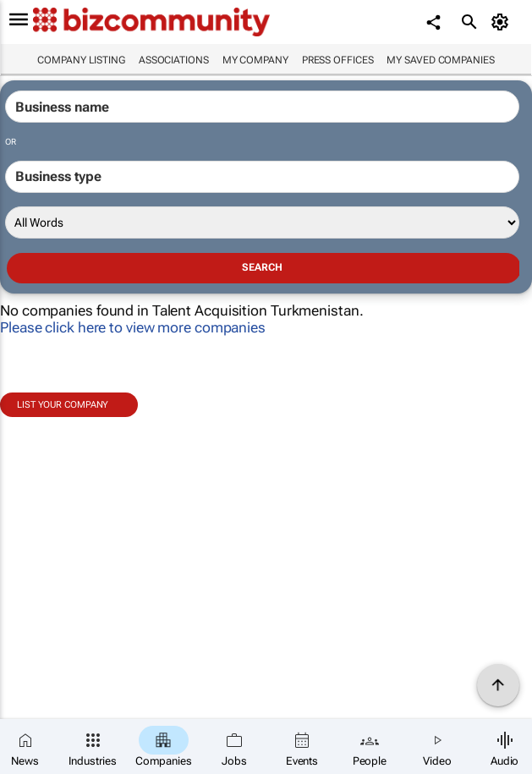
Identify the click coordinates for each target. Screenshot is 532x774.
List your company (63, 405)
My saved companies (440, 60)
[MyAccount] (503, 22)
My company (255, 60)
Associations (174, 60)
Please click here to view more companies (133, 327)
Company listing (81, 60)
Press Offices (338, 60)
